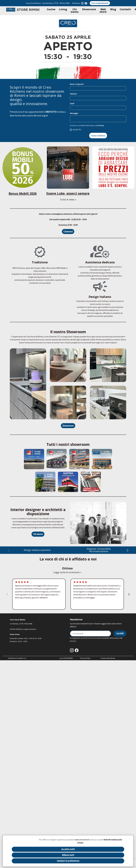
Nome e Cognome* (77, 84)
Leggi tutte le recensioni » (67, 572)
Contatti (125, 9)
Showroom (89, 9)
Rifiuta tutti (68, 855)
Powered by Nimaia (108, 658)
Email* (72, 104)
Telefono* (74, 94)
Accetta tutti (68, 849)
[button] (128, 551)
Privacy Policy (85, 658)
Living (63, 9)
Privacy (101, 125)
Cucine (51, 9)
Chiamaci (68, 231)
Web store (103, 11)
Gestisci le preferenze (68, 861)
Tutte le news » (68, 200)
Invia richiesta (98, 135)
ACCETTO (76, 130)
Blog (113, 9)
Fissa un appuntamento (100, 3)
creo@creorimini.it (29, 629)
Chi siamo (75, 11)
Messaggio (74, 113)
